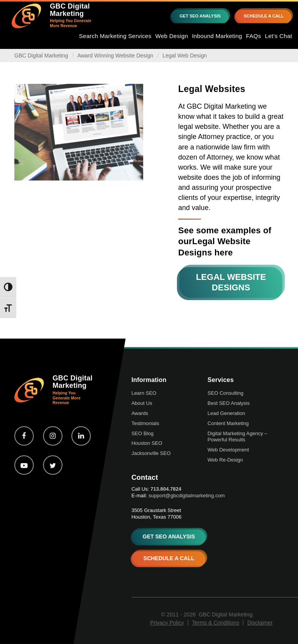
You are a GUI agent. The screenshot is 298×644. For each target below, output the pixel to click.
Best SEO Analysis (229, 403)
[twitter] (53, 465)
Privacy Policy (167, 623)
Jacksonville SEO (151, 453)
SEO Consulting (226, 393)
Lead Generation (226, 413)
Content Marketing (228, 423)
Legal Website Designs (231, 282)
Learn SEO (144, 393)
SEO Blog (143, 433)
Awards (140, 413)
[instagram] (53, 436)
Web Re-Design (225, 460)
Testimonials (146, 423)
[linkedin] (81, 436)
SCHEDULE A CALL (264, 16)
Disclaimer (260, 623)
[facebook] (24, 436)
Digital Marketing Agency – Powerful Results (237, 437)
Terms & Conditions (216, 623)
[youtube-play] (24, 465)
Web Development (228, 450)
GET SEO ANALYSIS (200, 16)
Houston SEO (147, 443)
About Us (142, 403)
